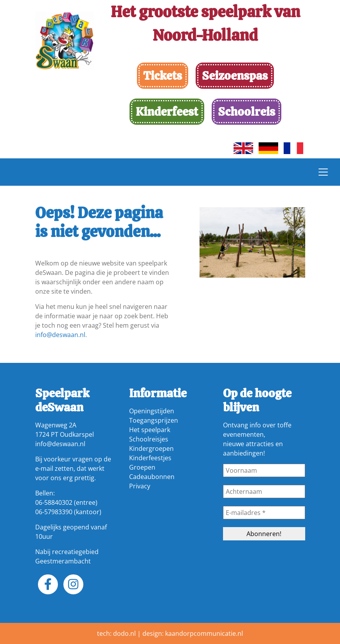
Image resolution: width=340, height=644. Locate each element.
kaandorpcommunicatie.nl (204, 633)
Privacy (140, 486)
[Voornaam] (264, 470)
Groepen (142, 467)
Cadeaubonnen (152, 477)
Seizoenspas (235, 76)
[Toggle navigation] (323, 172)
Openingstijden (152, 411)
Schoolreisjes (149, 439)
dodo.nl (124, 633)
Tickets (163, 76)
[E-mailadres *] (264, 513)
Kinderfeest (167, 112)
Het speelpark (150, 430)
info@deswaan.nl (60, 335)
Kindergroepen (151, 448)
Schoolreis (246, 112)
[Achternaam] (264, 492)
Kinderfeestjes (150, 458)
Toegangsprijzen (154, 420)
